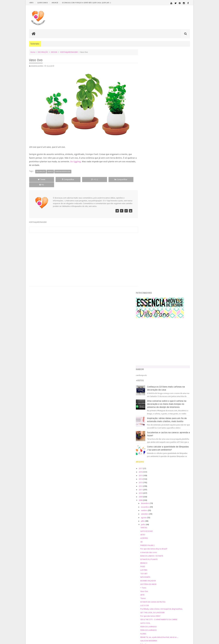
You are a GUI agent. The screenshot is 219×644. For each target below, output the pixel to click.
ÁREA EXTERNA (176, 561)
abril (149, 451)
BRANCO (150, 327)
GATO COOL (151, 387)
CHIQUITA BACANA (154, 443)
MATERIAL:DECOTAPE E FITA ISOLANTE (174, 542)
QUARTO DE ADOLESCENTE (171, 553)
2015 (147, 239)
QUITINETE (164, 556)
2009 (147, 260)
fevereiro (151, 458)
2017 (147, 232)
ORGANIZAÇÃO (183, 547)
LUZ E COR (150, 369)
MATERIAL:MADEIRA (165, 545)
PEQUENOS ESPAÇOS (159, 550)
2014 (147, 243)
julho (149, 285)
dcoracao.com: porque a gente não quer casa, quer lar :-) (86, 3)
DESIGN (54, 52)
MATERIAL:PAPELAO (149, 548)
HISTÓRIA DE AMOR (154, 348)
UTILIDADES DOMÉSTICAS (150, 561)
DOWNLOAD (184, 527)
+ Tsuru (149, 351)
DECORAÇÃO (43, 52)
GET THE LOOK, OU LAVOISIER (158, 376)
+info (31, 3)
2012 (147, 250)
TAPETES (150, 291)
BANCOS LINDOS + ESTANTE (158, 320)
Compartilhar (61, 178)
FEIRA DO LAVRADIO (154, 390)
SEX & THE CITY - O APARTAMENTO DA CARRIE (165, 383)
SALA (159, 558)
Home (33, 52)
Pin (125, 178)
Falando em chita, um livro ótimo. (159, 412)
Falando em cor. (153, 408)
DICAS (169, 527)
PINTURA (177, 550)
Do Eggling (77, 160)
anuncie (55, 3)
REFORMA (186, 556)
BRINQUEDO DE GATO (155, 415)
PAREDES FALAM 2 (153, 309)
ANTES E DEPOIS (165, 519)
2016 (147, 236)
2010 (147, 257)
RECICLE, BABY (152, 440)
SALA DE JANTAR (170, 558)
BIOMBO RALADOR (154, 344)
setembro (151, 278)
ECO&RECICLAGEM (151, 531)
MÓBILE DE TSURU (154, 436)
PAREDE (145, 550)
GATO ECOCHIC (153, 295)
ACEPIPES (150, 302)
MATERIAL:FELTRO (149, 545)
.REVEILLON (153, 519)
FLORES (149, 397)
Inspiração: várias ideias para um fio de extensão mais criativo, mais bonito (171, 182)
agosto (150, 281)
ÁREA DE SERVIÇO (165, 561)
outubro (150, 274)
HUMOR (145, 537)
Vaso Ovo (150, 355)
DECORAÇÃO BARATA (152, 525)
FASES (149, 330)
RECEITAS (175, 555)
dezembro (151, 267)
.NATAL (145, 519)
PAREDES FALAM (153, 419)
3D (147, 305)
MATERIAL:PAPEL (182, 545)
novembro (151, 271)
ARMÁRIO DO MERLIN (155, 422)
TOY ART (150, 337)
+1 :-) (82, 178)
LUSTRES (150, 334)
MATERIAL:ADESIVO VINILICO (154, 540)
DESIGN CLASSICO (151, 528)
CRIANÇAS (163, 522)
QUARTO (155, 553)
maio (149, 448)
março (149, 455)
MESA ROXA (151, 429)
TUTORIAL (185, 558)
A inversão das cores (155, 316)
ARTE (148, 359)
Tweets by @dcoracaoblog (153, 583)
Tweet (39, 178)
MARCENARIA (184, 537)
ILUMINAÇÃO (169, 537)
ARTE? (149, 298)
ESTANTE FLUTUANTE (155, 323)
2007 (147, 463)
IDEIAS (156, 537)
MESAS (149, 426)
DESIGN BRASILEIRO (181, 525)
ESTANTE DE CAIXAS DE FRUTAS (159, 366)
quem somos (42, 3)
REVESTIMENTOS (148, 558)
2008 (147, 264)
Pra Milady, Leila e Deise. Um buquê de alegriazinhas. (167, 373)
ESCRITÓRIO (167, 531)
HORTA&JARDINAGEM (69, 52)
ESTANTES (177, 531)
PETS (170, 550)
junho (149, 288)
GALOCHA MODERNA (155, 404)
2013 (147, 246)
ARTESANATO (147, 522)
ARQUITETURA (179, 519)
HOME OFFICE (166, 534)
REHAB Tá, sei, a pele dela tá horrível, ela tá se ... (165, 401)
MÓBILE (149, 433)
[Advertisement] (82, 249)
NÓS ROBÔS (151, 341)
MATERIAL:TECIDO (166, 547)
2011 (147, 253)
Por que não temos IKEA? (156, 380)
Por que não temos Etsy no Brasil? (160, 313)
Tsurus (149, 362)
